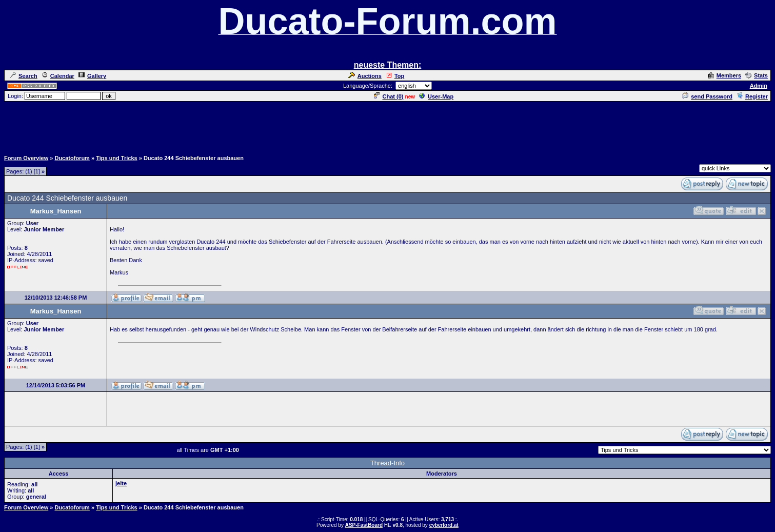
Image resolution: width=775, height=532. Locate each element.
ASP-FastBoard (364, 525)
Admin (759, 86)
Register (752, 96)
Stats (757, 75)
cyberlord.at (444, 525)
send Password (707, 96)
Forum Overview (26, 158)
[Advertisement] (388, 126)
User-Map (436, 96)
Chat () (389, 96)
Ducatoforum (72, 158)
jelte (121, 483)
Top (395, 76)
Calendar (58, 76)
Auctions (365, 76)
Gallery (92, 76)
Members (724, 75)
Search (24, 76)
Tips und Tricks (117, 158)
